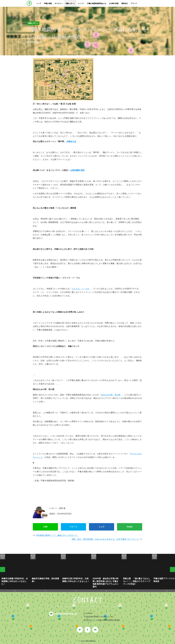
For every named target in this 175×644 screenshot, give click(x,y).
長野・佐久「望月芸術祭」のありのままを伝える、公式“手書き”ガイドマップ (105, 539)
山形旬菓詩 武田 (77, 170)
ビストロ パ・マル (80, 289)
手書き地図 (48, 3)
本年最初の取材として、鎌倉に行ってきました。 (57, 535)
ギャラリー (59, 3)
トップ (39, 3)
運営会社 (125, 3)
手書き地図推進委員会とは (97, 3)
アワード (134, 3)
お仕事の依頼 (114, 3)
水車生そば (71, 141)
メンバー (81, 3)
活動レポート (70, 3)
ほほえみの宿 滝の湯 (111, 395)
